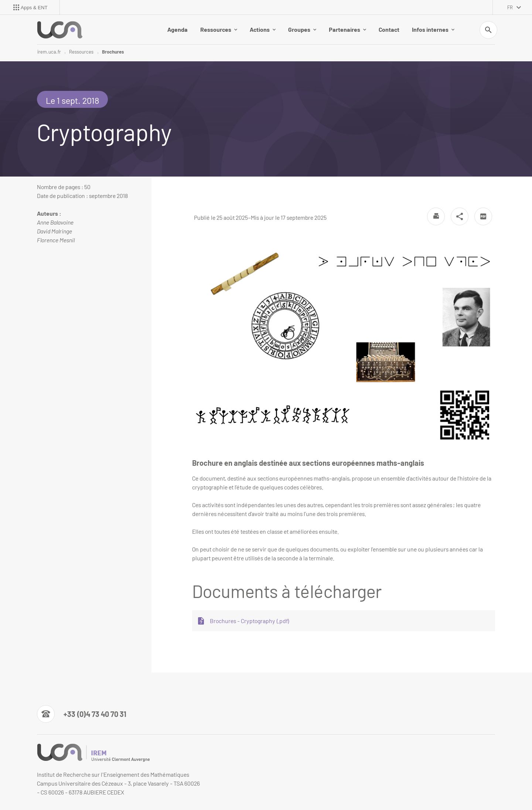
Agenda (178, 29)
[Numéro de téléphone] (82, 714)
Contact (389, 29)
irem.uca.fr (49, 52)
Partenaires (347, 29)
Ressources (219, 29)
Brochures (113, 52)
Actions (263, 29)
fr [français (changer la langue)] (510, 7)
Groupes (302, 29)
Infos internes (433, 29)
